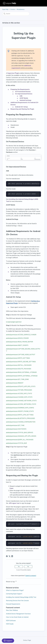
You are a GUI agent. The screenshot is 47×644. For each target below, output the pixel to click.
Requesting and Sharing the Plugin (22, 109)
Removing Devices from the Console (17, 601)
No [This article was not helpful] (28, 567)
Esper (12, 488)
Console (13, 9)
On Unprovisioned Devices (24, 94)
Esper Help (5, 9)
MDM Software (11, 621)
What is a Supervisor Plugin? (15, 590)
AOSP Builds (24, 98)
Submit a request (31, 576)
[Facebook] (7, 556)
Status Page (27, 640)
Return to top (11, 581)
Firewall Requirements (13, 604)
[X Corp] (9, 556)
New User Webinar (12, 610)
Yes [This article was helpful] (19, 567)
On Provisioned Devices (23, 92)
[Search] (16, 14)
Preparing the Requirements (20, 89)
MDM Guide (10, 624)
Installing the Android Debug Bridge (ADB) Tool (21, 597)
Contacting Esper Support (14, 594)
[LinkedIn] (12, 556)
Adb (21, 96)
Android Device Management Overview (18, 614)
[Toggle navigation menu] (41, 3)
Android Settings (25, 100)
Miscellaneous (21, 9)
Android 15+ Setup (21, 107)
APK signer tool (14, 503)
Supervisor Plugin (13, 73)
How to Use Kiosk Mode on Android (17, 617)
